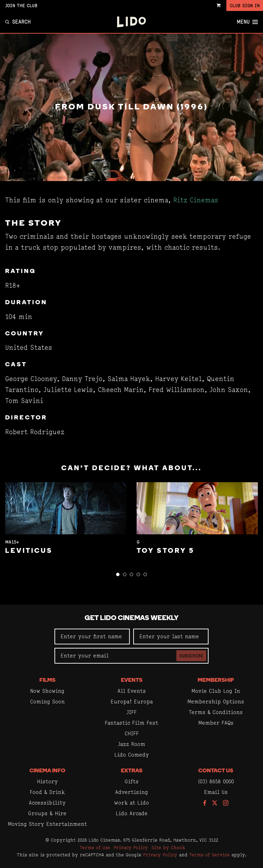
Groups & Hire (47, 813)
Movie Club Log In (216, 691)
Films (47, 680)
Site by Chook (168, 847)
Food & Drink (47, 792)
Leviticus (29, 551)
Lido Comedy (132, 755)
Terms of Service (209, 855)
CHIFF (132, 733)
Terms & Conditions (216, 712)
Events (132, 680)
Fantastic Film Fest (131, 723)
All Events (132, 691)
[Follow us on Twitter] (215, 803)
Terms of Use (95, 847)
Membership (216, 680)
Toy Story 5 (166, 551)
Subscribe (191, 656)
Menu (247, 22)
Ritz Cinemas (196, 200)
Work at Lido (131, 803)
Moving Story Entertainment (47, 824)
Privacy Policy (131, 847)
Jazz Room (131, 744)
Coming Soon (47, 701)
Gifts (132, 781)
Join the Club (21, 5)
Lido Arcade (132, 813)
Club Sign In (245, 5)
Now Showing (47, 691)
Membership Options (216, 701)
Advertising (131, 792)
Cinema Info (47, 771)
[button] (118, 574)
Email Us (216, 792)
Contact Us (216, 771)
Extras (132, 771)
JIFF (131, 712)
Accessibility (47, 803)
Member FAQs (216, 723)
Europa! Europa (132, 701)
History (47, 781)
